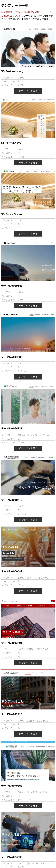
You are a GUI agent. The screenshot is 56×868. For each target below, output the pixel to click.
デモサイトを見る (28, 91)
